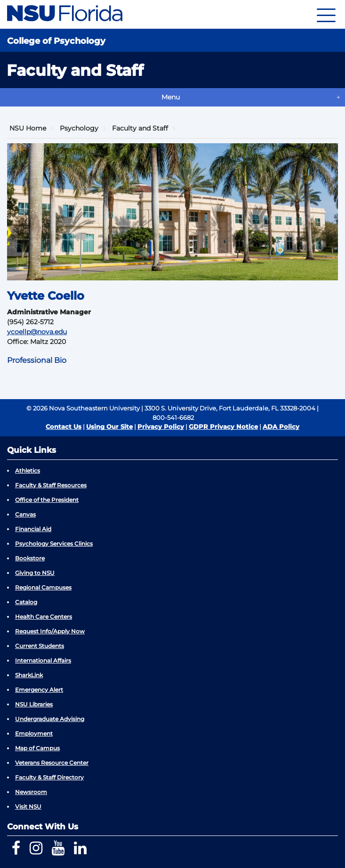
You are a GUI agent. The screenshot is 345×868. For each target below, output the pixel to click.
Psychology (79, 128)
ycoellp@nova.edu (37, 332)
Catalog (26, 602)
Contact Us (64, 426)
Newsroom (31, 792)
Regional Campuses (43, 587)
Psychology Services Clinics (54, 544)
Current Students (40, 646)
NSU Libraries (34, 704)
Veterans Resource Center (52, 763)
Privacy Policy (161, 426)
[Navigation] (326, 14)
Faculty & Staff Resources (51, 485)
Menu (171, 97)
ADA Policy (281, 426)
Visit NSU (28, 807)
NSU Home (28, 128)
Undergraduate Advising (50, 719)
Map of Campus (37, 748)
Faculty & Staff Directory (49, 777)
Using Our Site (109, 426)
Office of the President (47, 500)
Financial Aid (33, 529)
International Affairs (43, 660)
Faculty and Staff (140, 128)
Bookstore (30, 558)
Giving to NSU (35, 573)
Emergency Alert (39, 690)
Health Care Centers (44, 617)
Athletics (28, 471)
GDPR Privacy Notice (223, 426)
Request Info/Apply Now (50, 631)
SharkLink (29, 675)
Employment (34, 733)
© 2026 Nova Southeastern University (83, 408)
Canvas (25, 514)
